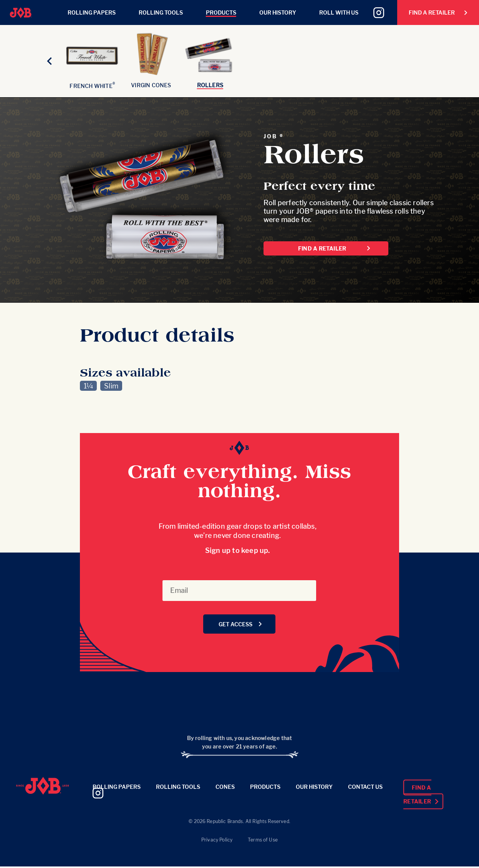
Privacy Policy (217, 840)
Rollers (210, 85)
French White (92, 86)
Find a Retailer (438, 12)
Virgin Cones (151, 85)
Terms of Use (263, 840)
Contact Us (365, 787)
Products (221, 12)
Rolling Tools (161, 12)
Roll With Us (339, 12)
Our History (278, 12)
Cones (225, 787)
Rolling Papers (92, 12)
